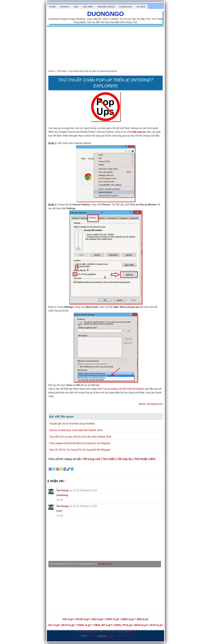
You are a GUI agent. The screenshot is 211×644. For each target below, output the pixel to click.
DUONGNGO (105, 14)
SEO (76, 7)
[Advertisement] (105, 47)
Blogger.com (111, 636)
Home (52, 7)
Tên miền (109, 459)
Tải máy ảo (125, 459)
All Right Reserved (124, 636)
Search (65, 7)
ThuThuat (62, 71)
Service (96, 631)
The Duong (62, 490)
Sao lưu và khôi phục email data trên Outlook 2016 (76, 430)
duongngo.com (155, 404)
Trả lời (60, 500)
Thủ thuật (141, 459)
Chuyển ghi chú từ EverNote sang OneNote (72, 424)
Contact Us (120, 631)
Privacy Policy (83, 631)
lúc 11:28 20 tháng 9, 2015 (83, 490)
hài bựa (141, 7)
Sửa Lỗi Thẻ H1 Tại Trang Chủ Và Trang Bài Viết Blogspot (80, 450)
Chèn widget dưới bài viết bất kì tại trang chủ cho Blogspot (80, 443)
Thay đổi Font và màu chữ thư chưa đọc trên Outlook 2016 (80, 437)
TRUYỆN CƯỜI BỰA (106, 637)
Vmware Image (106, 7)
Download (126, 7)
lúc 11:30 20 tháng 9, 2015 (83, 506)
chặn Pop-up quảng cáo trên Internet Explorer (121, 389)
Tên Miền (88, 7)
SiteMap (131, 631)
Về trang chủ (92, 459)
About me (107, 631)
